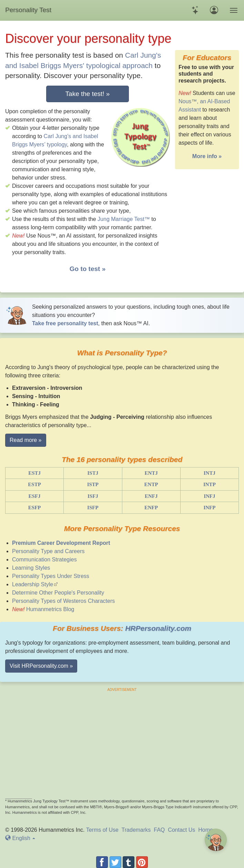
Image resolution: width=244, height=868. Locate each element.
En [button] (20, 838)
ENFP (151, 508)
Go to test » (88, 269)
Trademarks (136, 830)
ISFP (93, 508)
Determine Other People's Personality (58, 593)
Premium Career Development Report (61, 543)
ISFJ (93, 496)
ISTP (93, 484)
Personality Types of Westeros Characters (63, 601)
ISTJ (93, 473)
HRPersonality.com (158, 628)
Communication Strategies (44, 560)
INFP (209, 508)
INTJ (210, 473)
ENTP (151, 484)
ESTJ (34, 473)
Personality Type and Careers (48, 551)
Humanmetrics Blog (50, 609)
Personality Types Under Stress (51, 576)
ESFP (35, 508)
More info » (207, 156)
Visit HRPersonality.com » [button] (41, 666)
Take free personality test (65, 323)
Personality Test (28, 10)
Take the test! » (88, 94)
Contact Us (181, 830)
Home (206, 830)
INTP (210, 484)
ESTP (34, 484)
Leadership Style (33, 584)
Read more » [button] (26, 440)
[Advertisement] (122, 741)
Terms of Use (102, 830)
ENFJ (151, 496)
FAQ (159, 830)
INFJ (209, 496)
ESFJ (35, 496)
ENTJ (151, 473)
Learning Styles (31, 568)
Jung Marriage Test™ (124, 219)
